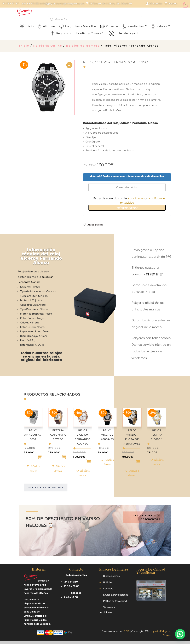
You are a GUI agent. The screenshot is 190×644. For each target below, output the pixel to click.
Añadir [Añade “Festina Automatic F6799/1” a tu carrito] (58, 458)
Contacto (108, 589)
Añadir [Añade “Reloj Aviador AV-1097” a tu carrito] (33, 458)
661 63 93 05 (30, 4)
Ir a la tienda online (46, 487)
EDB (126, 631)
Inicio (24, 46)
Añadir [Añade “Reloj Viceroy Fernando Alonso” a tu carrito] (83, 462)
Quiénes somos (111, 576)
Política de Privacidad (115, 601)
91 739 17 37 (11, 4)
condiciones (137, 198)
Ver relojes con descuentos (146, 517)
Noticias (108, 582)
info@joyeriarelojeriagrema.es (62, 4)
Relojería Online (48, 46)
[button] (93, 225)
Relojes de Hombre (83, 46)
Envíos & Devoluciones (116, 595)
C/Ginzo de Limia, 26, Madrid (111, 4)
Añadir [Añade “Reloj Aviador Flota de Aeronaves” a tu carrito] (132, 462)
